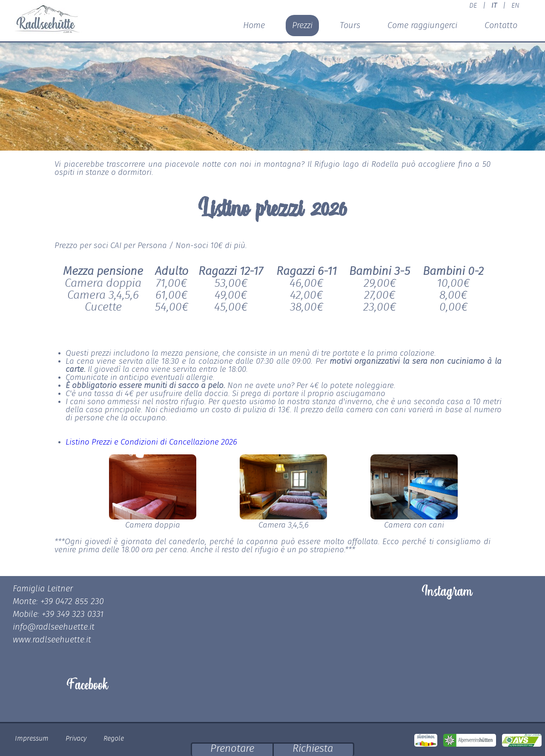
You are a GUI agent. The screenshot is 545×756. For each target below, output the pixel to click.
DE (473, 6)
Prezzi (302, 26)
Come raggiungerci (422, 26)
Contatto (501, 26)
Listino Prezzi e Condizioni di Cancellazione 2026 (151, 442)
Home (254, 26)
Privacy (76, 739)
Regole (114, 739)
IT (494, 6)
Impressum (32, 739)
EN (515, 6)
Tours (350, 26)
